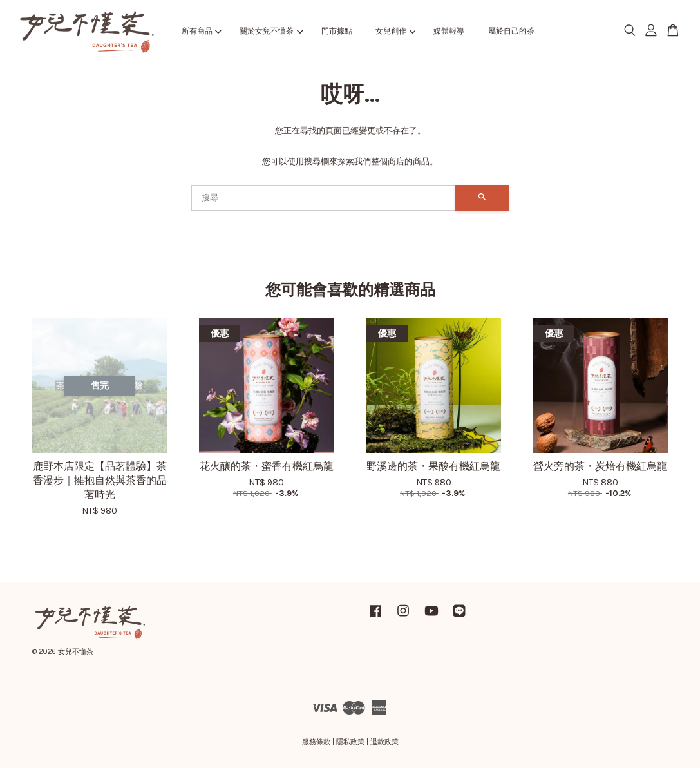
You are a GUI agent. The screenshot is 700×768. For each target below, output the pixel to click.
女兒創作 (395, 31)
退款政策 (384, 742)
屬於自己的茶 (511, 31)
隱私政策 (350, 742)
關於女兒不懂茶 (271, 31)
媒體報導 (449, 31)
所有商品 (202, 31)
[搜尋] (324, 198)
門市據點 (337, 31)
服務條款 (316, 742)
